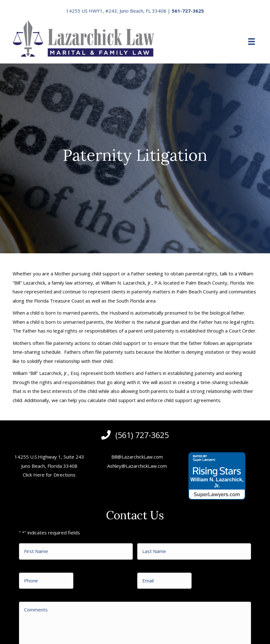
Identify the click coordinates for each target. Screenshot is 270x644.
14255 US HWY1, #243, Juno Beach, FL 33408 (116, 11)
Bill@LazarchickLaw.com (137, 457)
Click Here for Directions (49, 475)
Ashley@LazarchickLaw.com (137, 466)
